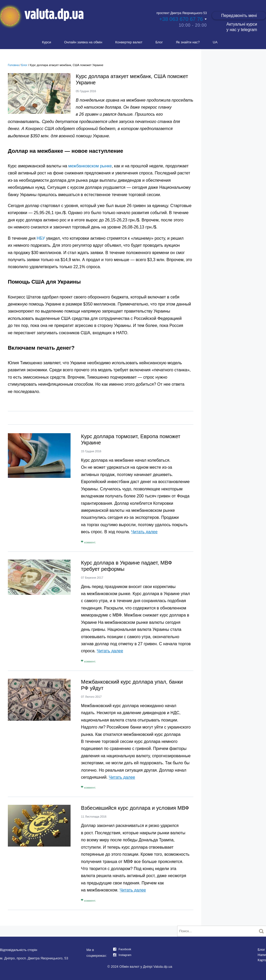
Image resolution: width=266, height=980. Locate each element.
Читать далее (144, 532)
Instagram (125, 955)
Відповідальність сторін (19, 950)
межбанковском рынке (90, 166)
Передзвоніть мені (239, 16)
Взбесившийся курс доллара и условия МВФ (135, 808)
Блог (159, 42)
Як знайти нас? (188, 42)
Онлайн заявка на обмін (83, 42)
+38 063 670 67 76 (181, 19)
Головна (13, 65)
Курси (47, 42)
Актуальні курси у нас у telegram (242, 27)
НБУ (41, 238)
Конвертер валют (129, 42)
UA (215, 42)
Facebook (125, 949)
